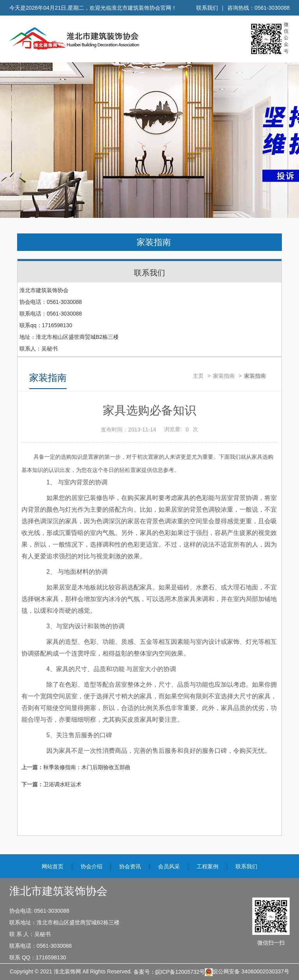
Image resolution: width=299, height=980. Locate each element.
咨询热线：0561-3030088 (259, 8)
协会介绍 (91, 866)
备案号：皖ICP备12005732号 (169, 972)
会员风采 (169, 866)
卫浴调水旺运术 (62, 784)
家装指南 (154, 242)
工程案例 (208, 866)
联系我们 (207, 8)
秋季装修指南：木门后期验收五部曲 (87, 767)
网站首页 (53, 866)
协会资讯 (130, 866)
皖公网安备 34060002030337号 (247, 972)
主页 (198, 376)
